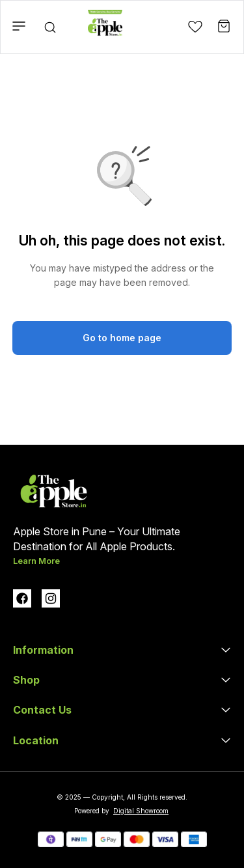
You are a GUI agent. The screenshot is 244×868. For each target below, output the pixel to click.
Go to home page (122, 338)
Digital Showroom (141, 811)
